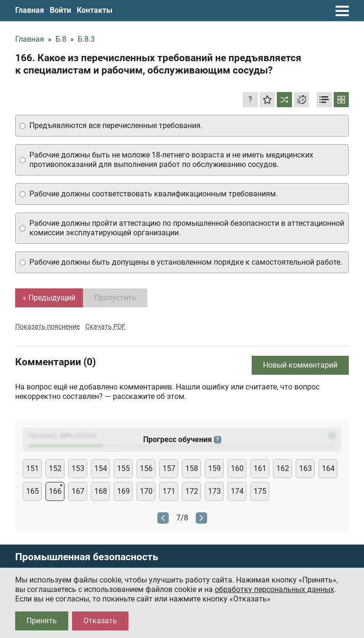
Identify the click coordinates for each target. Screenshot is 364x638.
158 (192, 468)
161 (260, 468)
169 (123, 491)
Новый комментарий (300, 365)
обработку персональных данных (274, 589)
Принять (42, 621)
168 (101, 491)
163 (305, 468)
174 (237, 491)
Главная (30, 10)
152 (55, 468)
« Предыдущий (49, 298)
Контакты (95, 10)
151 (32, 468)
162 (283, 468)
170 (146, 491)
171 (169, 491)
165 (32, 491)
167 (78, 491)
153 (78, 468)
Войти (60, 10)
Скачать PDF (105, 326)
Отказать (100, 621)
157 (169, 468)
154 (101, 468)
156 (146, 468)
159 (214, 468)
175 (260, 491)
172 (192, 491)
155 (123, 468)
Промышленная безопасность (87, 557)
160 (237, 468)
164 (328, 468)
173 (214, 491)
